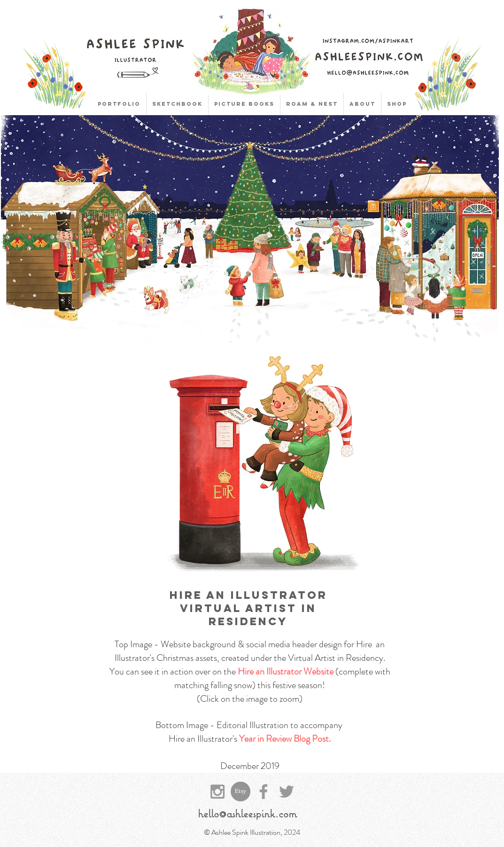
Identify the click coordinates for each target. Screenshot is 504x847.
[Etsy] (240, 792)
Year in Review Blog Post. (285, 739)
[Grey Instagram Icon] (217, 792)
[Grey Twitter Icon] (287, 792)
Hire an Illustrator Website (286, 671)
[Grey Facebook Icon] (264, 792)
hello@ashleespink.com (247, 813)
